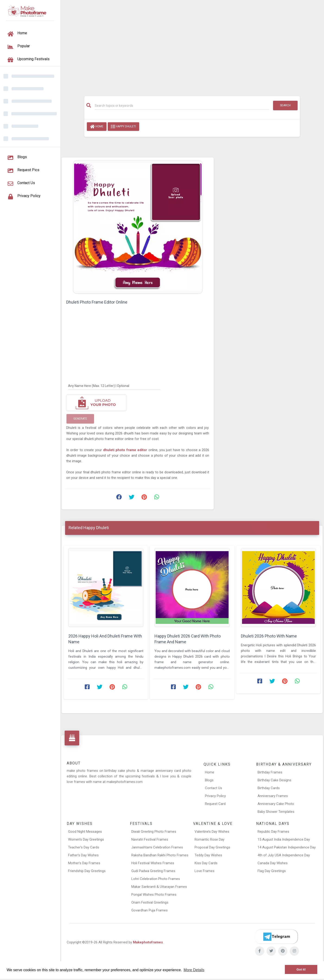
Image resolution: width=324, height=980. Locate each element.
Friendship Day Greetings (87, 871)
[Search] (182, 106)
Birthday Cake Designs (274, 780)
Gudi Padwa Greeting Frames (153, 871)
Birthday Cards (269, 788)
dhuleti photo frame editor (126, 450)
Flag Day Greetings (272, 871)
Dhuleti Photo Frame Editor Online (97, 302)
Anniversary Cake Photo (276, 804)
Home (97, 127)
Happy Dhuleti (123, 127)
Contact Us (214, 788)
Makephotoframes (148, 942)
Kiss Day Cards (206, 863)
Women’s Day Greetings (86, 839)
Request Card (215, 804)
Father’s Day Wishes (83, 855)
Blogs (209, 780)
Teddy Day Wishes (208, 855)
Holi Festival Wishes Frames (153, 863)
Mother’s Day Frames (84, 863)
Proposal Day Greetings (212, 847)
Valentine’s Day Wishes (212, 832)
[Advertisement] (192, 46)
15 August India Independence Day (284, 839)
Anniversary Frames (273, 796)
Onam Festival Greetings (150, 902)
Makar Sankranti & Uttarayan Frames (159, 887)
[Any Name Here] (114, 386)
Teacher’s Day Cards (84, 847)
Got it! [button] (301, 969)
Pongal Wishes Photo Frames (154, 895)
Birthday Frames (270, 772)
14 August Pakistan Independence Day (287, 847)
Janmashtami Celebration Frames (157, 847)
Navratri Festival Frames (150, 839)
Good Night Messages (85, 832)
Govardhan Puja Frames (149, 910)
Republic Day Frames (273, 832)
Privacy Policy (215, 796)
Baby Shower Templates (276, 812)
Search (285, 105)
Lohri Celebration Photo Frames (156, 879)
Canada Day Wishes (273, 863)
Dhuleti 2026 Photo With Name (269, 636)
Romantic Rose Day (209, 839)
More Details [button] (194, 970)
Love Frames (204, 871)
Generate (80, 419)
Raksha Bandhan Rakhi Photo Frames (160, 855)
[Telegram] (276, 937)
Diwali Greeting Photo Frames (154, 832)
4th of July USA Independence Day (284, 855)
